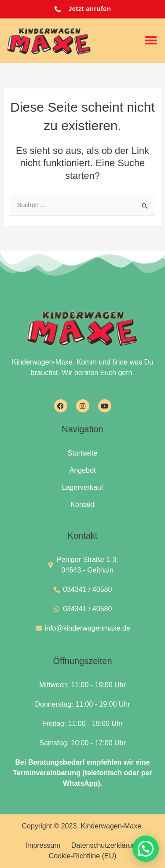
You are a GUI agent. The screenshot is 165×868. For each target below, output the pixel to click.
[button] (151, 41)
